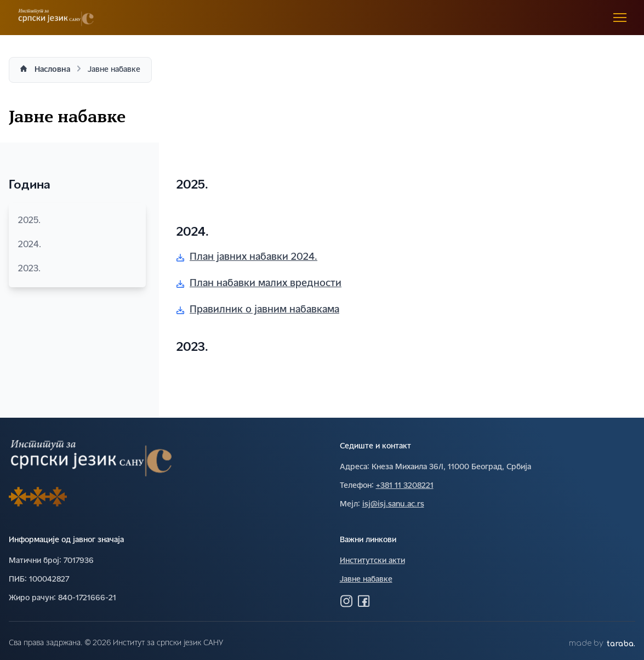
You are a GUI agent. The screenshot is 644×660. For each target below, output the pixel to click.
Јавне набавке (366, 580)
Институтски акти (372, 561)
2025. (77, 221)
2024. (77, 245)
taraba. (621, 644)
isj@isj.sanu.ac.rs (393, 505)
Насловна (52, 70)
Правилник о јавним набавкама (258, 310)
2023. (77, 269)
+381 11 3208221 (405, 486)
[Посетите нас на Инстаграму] (346, 601)
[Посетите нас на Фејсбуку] (364, 601)
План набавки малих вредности (259, 284)
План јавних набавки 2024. (247, 257)
